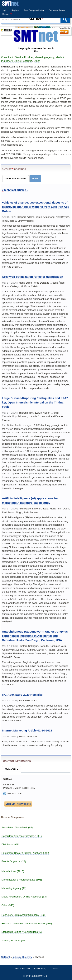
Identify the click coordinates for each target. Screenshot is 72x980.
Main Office (12, 769)
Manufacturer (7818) (13, 871)
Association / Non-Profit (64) (17, 827)
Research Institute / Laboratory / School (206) (27, 923)
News (35, 178)
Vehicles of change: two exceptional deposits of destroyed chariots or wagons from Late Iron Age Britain (36, 207)
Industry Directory (22, 957)
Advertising (40, 968)
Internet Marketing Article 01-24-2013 (27, 730)
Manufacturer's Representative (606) (22, 880)
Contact (54, 968)
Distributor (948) (10, 844)
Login (5, 10)
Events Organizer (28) (14, 861)
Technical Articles (16, 178)
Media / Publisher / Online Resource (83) (24, 897)
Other (37, 61)
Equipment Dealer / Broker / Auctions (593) (25, 853)
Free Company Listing (34, 10)
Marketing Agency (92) (14, 888)
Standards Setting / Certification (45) (22, 932)
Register (15, 10)
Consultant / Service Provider (17, 57)
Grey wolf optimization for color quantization (32, 277)
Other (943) (8, 905)
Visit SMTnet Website (18, 804)
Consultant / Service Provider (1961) (22, 836)
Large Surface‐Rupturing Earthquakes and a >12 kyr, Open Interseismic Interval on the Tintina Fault (35, 402)
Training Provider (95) (14, 940)
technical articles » (15, 190)
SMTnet (6, 957)
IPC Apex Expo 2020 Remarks (22, 695)
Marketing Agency (45, 57)
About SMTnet (23, 968)
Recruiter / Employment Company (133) (24, 915)
